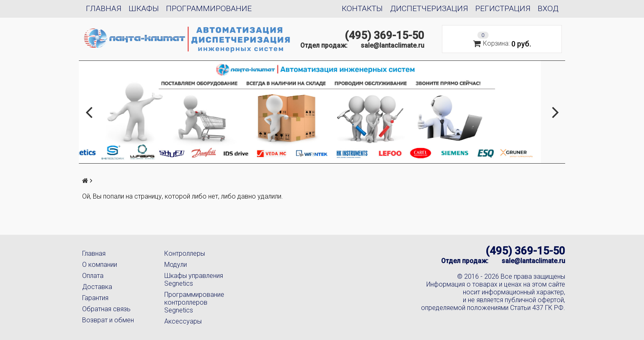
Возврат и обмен (108, 320)
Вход (548, 8)
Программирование (209, 8)
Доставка (97, 287)
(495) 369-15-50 (384, 35)
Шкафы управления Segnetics (194, 280)
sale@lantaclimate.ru (392, 45)
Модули (176, 265)
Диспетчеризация (429, 8)
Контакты (362, 8)
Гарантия (95, 298)
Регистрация (503, 8)
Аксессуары (183, 321)
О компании (100, 265)
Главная (104, 8)
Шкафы (144, 8)
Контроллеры (185, 253)
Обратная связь (106, 309)
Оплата (93, 276)
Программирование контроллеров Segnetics (194, 302)
